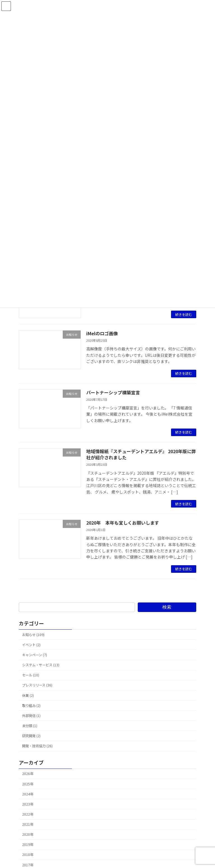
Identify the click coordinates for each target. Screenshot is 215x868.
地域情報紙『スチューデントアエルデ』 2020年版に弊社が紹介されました (141, 454)
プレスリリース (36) (37, 685)
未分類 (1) (30, 726)
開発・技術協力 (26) (37, 746)
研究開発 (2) (31, 736)
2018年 (28, 855)
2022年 (28, 814)
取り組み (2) (31, 705)
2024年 (28, 794)
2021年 (28, 824)
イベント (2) (31, 645)
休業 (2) (28, 695)
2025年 (28, 784)
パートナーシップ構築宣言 (113, 392)
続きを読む (184, 314)
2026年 (28, 774)
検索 (167, 607)
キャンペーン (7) (35, 655)
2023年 (28, 804)
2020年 (28, 834)
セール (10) (31, 675)
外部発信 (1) (31, 716)
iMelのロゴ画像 (102, 333)
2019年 (28, 844)
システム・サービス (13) (41, 665)
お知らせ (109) (33, 635)
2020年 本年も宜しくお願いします (123, 523)
